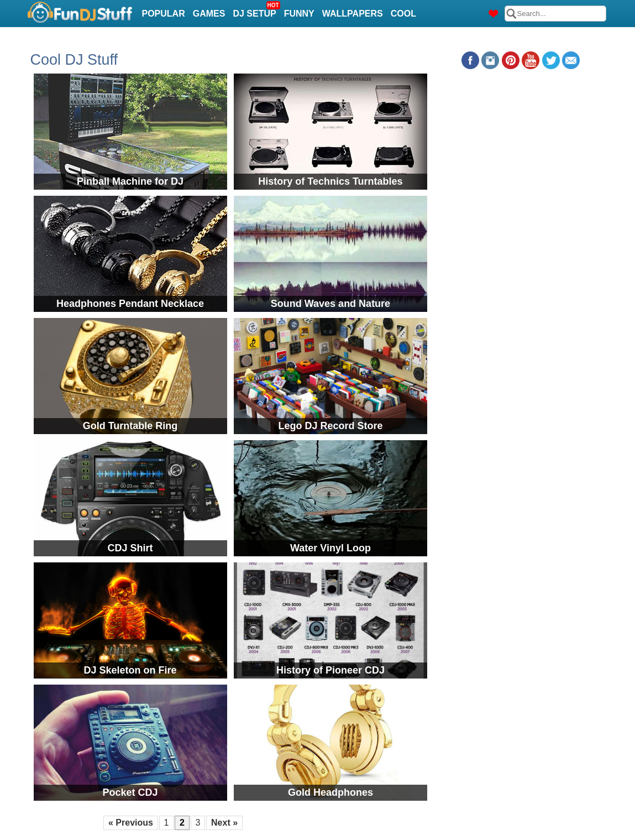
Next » (224, 823)
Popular (164, 14)
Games (209, 14)
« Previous (131, 823)
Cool (403, 14)
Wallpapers (353, 14)
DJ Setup (256, 10)
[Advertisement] (520, 146)
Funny (299, 14)
